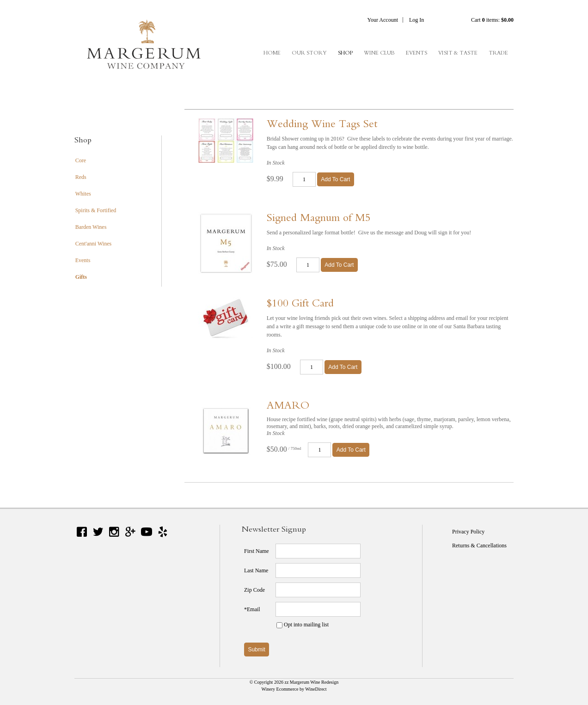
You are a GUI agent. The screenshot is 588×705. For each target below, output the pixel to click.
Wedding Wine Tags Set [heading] (322, 123)
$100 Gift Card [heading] (300, 303)
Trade (498, 53)
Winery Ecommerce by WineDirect (294, 689)
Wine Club (379, 53)
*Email (252, 609)
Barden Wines (91, 227)
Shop (345, 53)
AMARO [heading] (288, 405)
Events (416, 53)
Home (272, 53)
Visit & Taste (458, 53)
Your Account (383, 20)
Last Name (256, 570)
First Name (257, 551)
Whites (83, 194)
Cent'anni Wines (93, 244)
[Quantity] (304, 179)
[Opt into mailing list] (279, 625)
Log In (416, 20)
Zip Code (254, 590)
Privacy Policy (468, 532)
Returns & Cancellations (479, 546)
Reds (81, 177)
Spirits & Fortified (96, 210)
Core (81, 160)
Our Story (309, 53)
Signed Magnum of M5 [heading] (319, 217)
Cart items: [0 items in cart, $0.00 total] (492, 20)
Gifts (81, 277)
